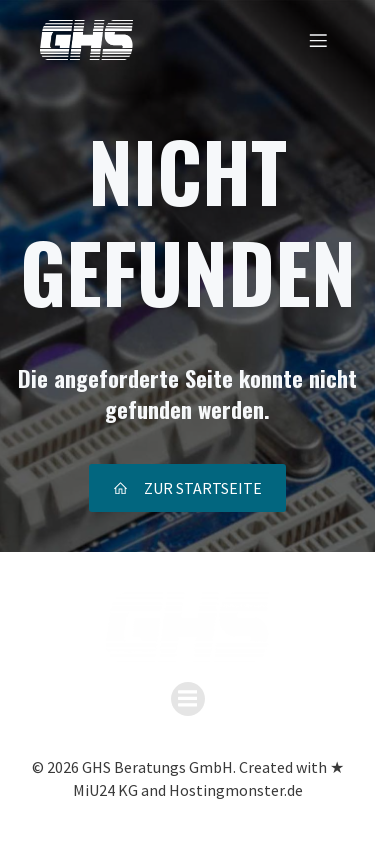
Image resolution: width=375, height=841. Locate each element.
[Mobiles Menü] (318, 40)
